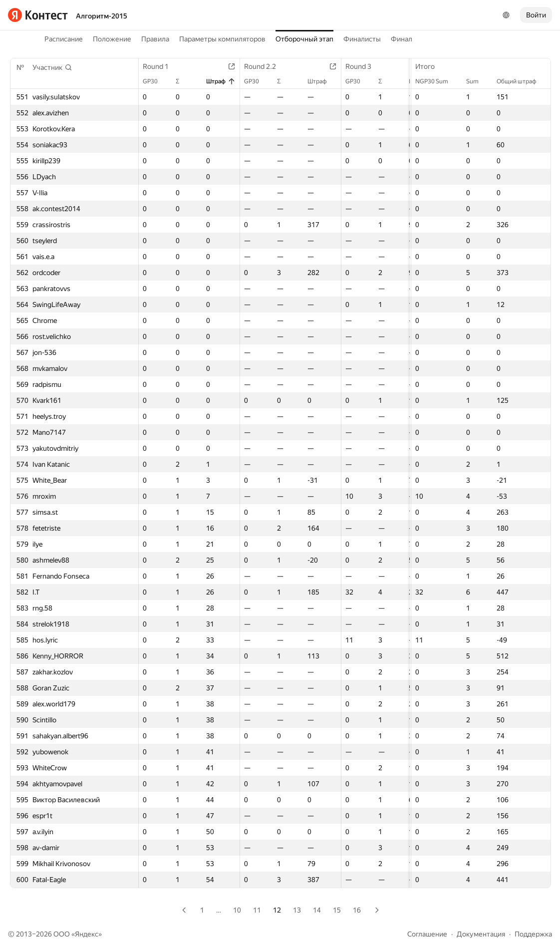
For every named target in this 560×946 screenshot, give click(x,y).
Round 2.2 (265, 66)
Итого (430, 66)
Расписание (64, 39)
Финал (402, 39)
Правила (155, 39)
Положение (112, 39)
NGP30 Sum (437, 81)
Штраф (221, 81)
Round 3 (363, 66)
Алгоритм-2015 (102, 16)
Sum (477, 81)
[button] (52, 67)
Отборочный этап (304, 39)
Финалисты (362, 39)
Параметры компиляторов (222, 39)
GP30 (155, 81)
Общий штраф (522, 81)
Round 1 (161, 66)
